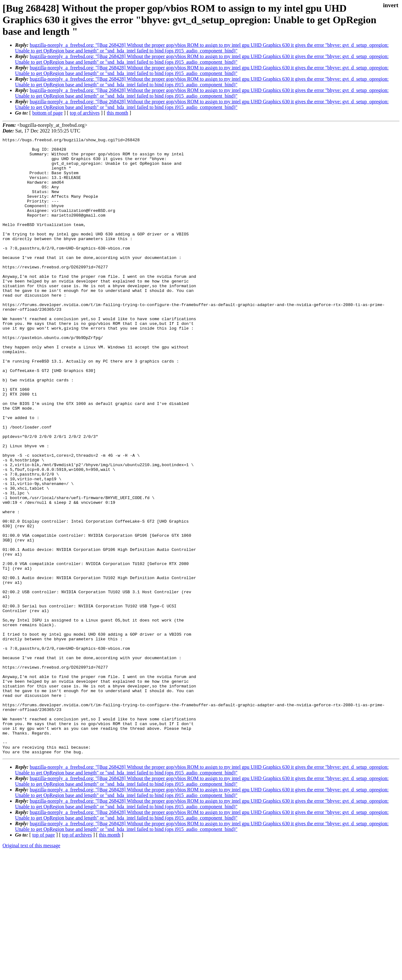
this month (117, 113)
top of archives (85, 113)
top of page (44, 958)
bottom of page (48, 113)
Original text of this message (31, 969)
